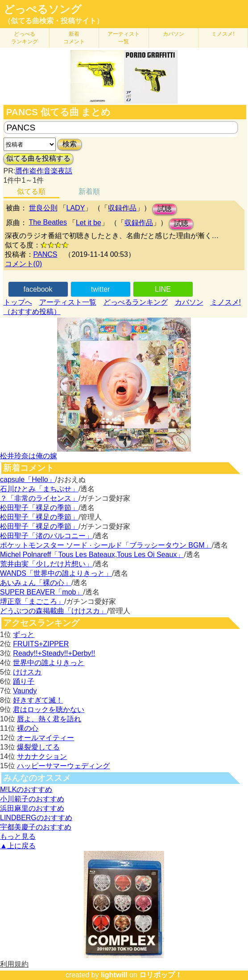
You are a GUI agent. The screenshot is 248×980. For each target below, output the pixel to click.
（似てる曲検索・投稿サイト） (54, 21)
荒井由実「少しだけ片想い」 (46, 564)
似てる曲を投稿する (38, 158)
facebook (38, 289)
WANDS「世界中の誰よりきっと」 (56, 573)
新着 (74, 38)
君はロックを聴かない (49, 710)
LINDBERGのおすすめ (36, 818)
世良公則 (43, 208)
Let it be (89, 223)
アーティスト (124, 38)
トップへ (18, 302)
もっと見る (18, 836)
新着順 (89, 191)
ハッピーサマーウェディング (63, 766)
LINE (163, 289)
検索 (70, 144)
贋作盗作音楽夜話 (44, 171)
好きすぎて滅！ (38, 700)
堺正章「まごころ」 (32, 601)
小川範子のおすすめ (32, 799)
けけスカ (27, 672)
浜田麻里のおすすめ (32, 808)
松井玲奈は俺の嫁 (29, 456)
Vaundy (25, 691)
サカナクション (42, 756)
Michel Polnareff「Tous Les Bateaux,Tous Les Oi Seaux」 (92, 555)
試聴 (165, 209)
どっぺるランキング (136, 302)
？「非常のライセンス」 (39, 498)
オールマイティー (45, 738)
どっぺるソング (43, 9)
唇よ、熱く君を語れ (49, 719)
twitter (101, 289)
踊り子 (24, 681)
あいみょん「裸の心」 (36, 583)
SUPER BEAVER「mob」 (41, 592)
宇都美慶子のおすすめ (36, 827)
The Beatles (48, 222)
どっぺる (25, 38)
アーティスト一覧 (68, 302)
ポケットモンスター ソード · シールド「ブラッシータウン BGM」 (106, 545)
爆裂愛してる (38, 747)
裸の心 (28, 728)
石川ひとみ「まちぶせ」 (39, 489)
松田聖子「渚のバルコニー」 (46, 536)
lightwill (114, 975)
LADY (76, 208)
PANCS (45, 254)
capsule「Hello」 (28, 480)
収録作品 (122, 208)
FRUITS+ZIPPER (41, 644)
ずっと (24, 634)
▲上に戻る (18, 846)
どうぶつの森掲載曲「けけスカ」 (54, 611)
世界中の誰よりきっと (49, 663)
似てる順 (31, 191)
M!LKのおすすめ (26, 789)
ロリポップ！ (161, 975)
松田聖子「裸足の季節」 (39, 508)
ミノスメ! (223, 34)
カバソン (174, 34)
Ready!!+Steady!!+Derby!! (54, 653)
